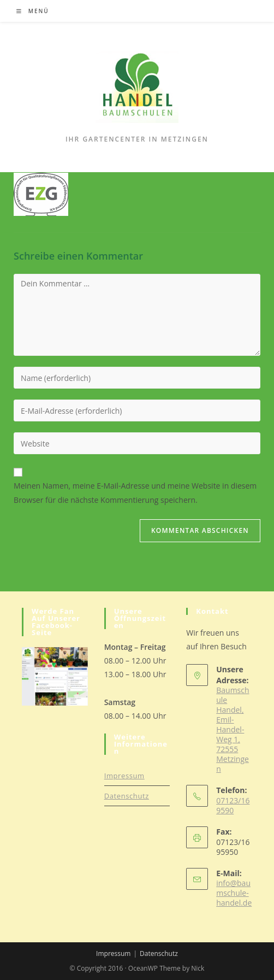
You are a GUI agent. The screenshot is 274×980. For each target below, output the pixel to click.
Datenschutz (127, 796)
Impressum (124, 776)
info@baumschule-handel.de (234, 893)
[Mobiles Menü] (33, 11)
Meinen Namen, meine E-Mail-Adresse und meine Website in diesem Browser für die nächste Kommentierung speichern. (135, 492)
